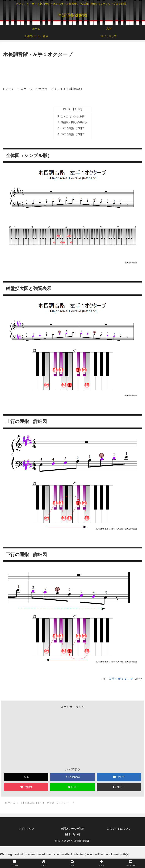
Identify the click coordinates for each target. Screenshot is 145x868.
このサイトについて (119, 829)
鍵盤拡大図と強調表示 (74, 122)
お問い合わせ (72, 834)
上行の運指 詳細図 (72, 128)
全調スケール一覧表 (72, 829)
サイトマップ (26, 829)
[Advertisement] (72, 69)
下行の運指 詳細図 (72, 134)
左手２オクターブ (121, 679)
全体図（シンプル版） (74, 116)
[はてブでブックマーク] (119, 777)
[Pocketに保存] (26, 787)
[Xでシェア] (26, 777)
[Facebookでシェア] (72, 777)
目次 (68, 109)
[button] (119, 787)
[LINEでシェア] (72, 787)
